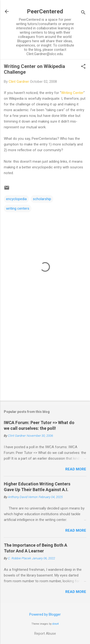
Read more (76, 469)
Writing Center (72, 93)
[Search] (83, 13)
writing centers (18, 208)
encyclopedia (16, 199)
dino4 (55, 624)
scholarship (42, 199)
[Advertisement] (45, 360)
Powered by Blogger (45, 614)
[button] (83, 67)
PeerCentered (45, 11)
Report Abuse (45, 634)
